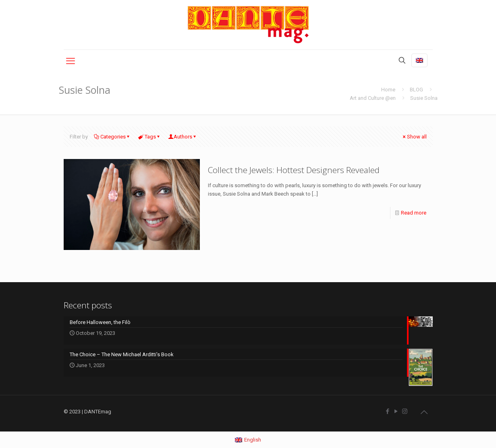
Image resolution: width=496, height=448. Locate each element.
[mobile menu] (71, 61)
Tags (150, 137)
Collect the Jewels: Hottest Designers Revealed (294, 170)
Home (388, 90)
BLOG (416, 90)
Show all (414, 137)
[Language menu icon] (419, 60)
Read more (414, 213)
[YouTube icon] (396, 411)
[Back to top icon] (424, 412)
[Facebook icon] (388, 411)
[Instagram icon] (405, 411)
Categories (112, 137)
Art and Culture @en (373, 98)
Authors (183, 137)
